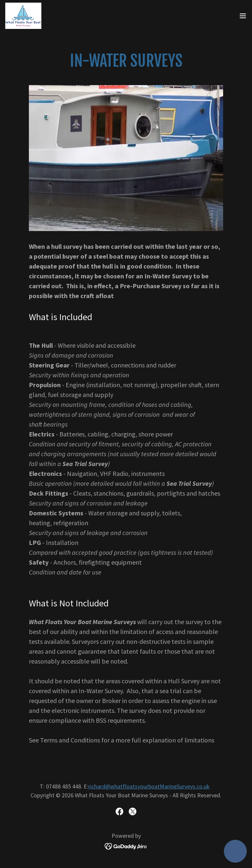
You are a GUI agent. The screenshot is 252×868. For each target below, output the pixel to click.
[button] (243, 16)
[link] (23, 16)
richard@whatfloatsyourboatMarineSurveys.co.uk (149, 786)
